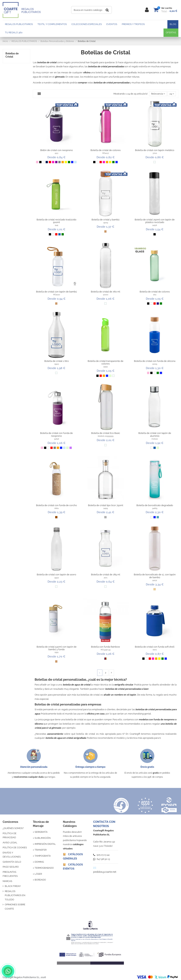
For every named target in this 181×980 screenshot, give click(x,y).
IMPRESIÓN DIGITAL (45, 844)
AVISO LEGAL (10, 843)
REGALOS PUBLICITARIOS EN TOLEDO (15, 895)
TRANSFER (41, 850)
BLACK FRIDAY (13, 886)
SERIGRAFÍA (41, 832)
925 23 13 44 (101, 855)
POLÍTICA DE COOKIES (15, 847)
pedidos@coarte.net (105, 872)
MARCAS (7, 881)
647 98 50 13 (102, 859)
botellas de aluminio (159, 62)
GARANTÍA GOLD (12, 862)
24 (172, 94)
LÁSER (38, 874)
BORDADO (40, 880)
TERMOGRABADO (44, 868)
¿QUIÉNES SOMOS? (13, 828)
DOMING (39, 862)
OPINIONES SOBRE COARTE (15, 907)
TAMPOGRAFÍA (43, 856)
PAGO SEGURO (11, 867)
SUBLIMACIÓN (43, 838)
